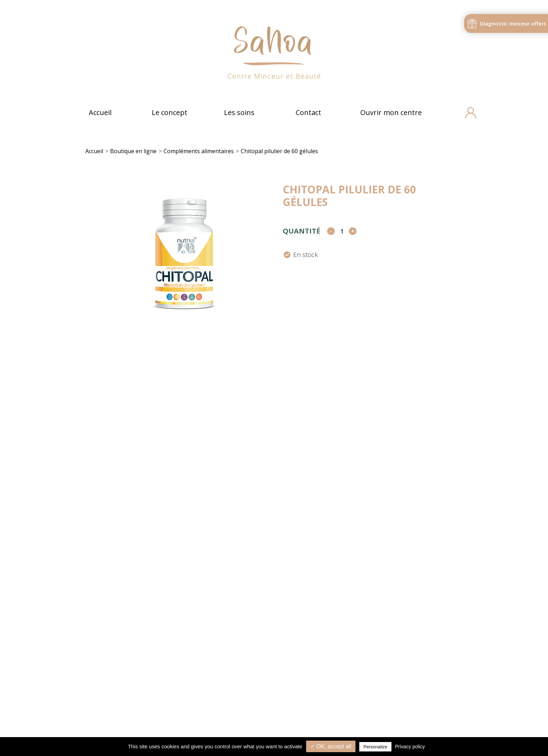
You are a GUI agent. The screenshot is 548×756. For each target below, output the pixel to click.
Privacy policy (410, 747)
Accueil (100, 112)
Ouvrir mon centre (391, 112)
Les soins (239, 112)
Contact (308, 112)
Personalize (375, 747)
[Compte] (469, 113)
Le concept (170, 112)
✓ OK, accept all (331, 746)
